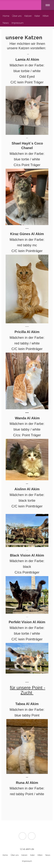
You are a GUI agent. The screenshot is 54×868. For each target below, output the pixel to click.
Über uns (17, 16)
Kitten (46, 16)
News (6, 23)
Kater (37, 16)
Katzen (28, 16)
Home (6, 16)
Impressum (18, 23)
